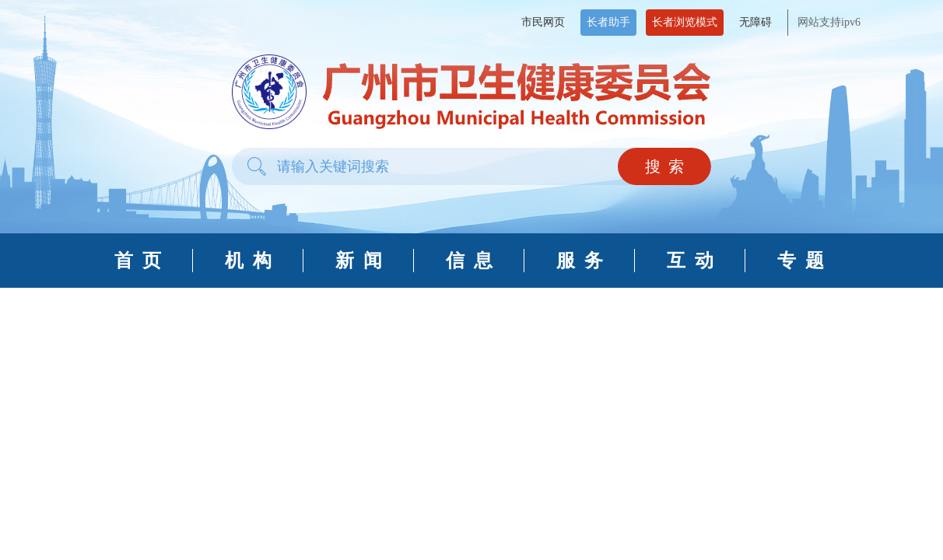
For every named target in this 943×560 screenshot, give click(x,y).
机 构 (248, 261)
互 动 (690, 261)
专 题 (801, 261)
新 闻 (359, 261)
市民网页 (543, 22)
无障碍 (755, 22)
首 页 (138, 261)
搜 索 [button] (664, 166)
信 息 (469, 261)
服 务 (580, 261)
